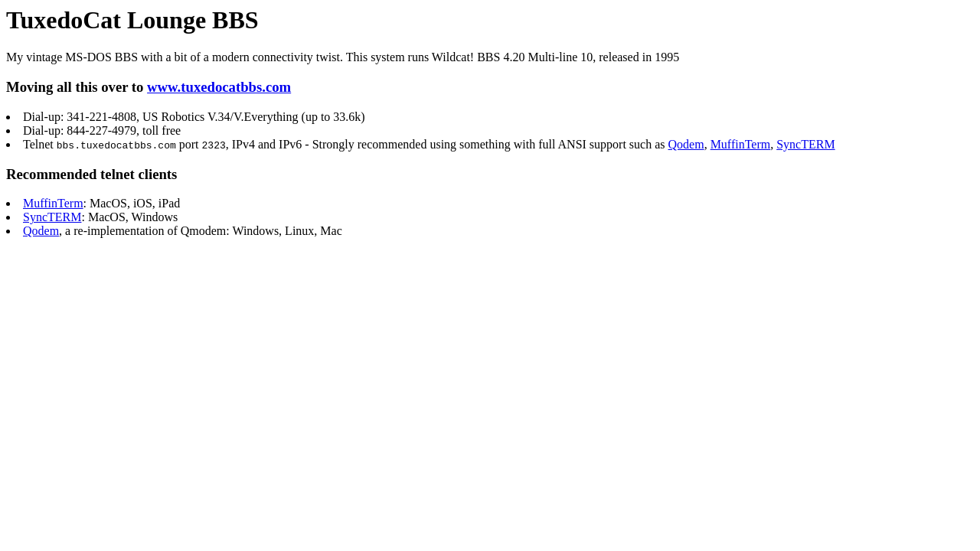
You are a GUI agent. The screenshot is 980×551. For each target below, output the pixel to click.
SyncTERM (805, 144)
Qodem (686, 144)
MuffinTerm (741, 144)
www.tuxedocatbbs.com (219, 87)
